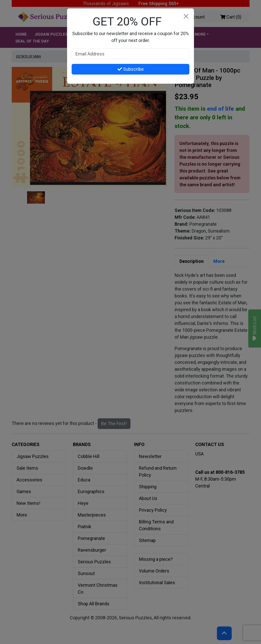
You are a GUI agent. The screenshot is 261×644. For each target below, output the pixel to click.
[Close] (186, 16)
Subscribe (131, 69)
